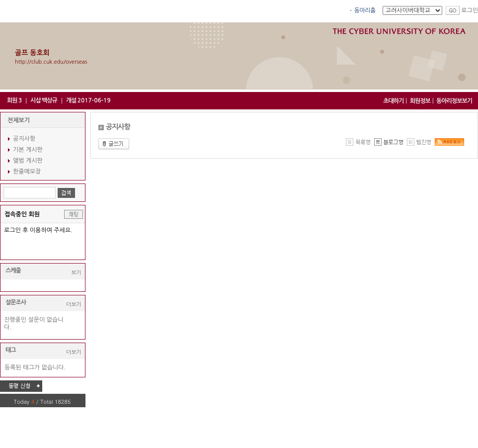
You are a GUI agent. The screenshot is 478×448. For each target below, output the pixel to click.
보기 (76, 272)
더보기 (74, 304)
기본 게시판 (28, 150)
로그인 (470, 10)
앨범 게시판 (28, 161)
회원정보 (420, 101)
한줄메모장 (27, 172)
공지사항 (24, 139)
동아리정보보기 (454, 101)
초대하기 (393, 101)
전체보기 (19, 120)
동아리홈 (365, 10)
